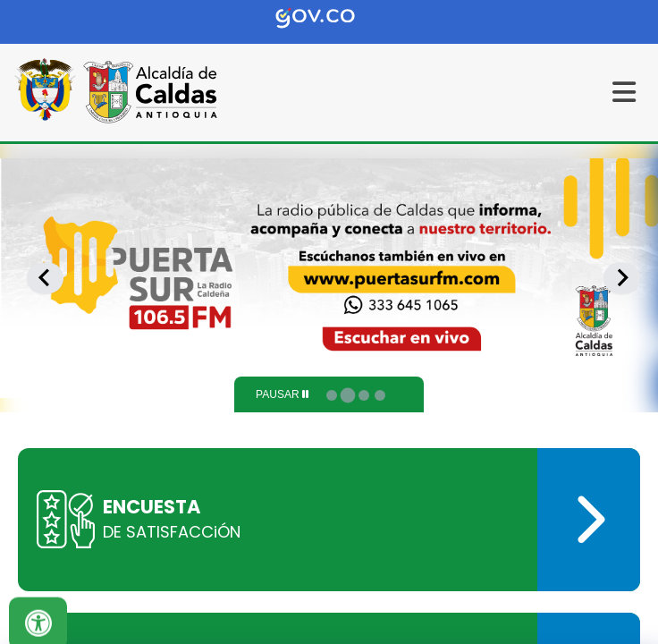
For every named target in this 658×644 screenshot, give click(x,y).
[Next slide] (622, 278)
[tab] (332, 395)
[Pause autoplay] (283, 394)
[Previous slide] (45, 278)
